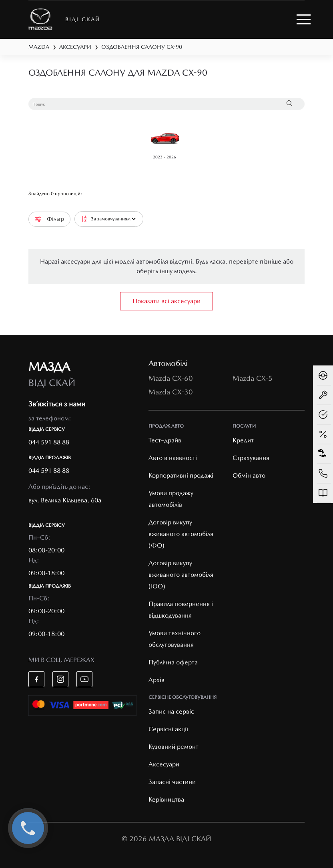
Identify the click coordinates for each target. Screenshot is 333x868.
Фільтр (49, 219)
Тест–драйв (165, 440)
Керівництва (166, 799)
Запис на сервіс (171, 711)
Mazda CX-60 (171, 378)
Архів (156, 680)
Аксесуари (164, 764)
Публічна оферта (173, 662)
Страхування (251, 458)
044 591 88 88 (49, 442)
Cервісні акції (168, 729)
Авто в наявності (173, 458)
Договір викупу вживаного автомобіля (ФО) (181, 534)
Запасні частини (172, 782)
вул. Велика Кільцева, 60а (65, 500)
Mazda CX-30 (171, 392)
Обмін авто (249, 475)
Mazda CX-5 (253, 378)
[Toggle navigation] (304, 19)
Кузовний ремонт (174, 747)
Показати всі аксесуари (166, 301)
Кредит (243, 440)
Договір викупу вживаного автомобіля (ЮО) (181, 575)
